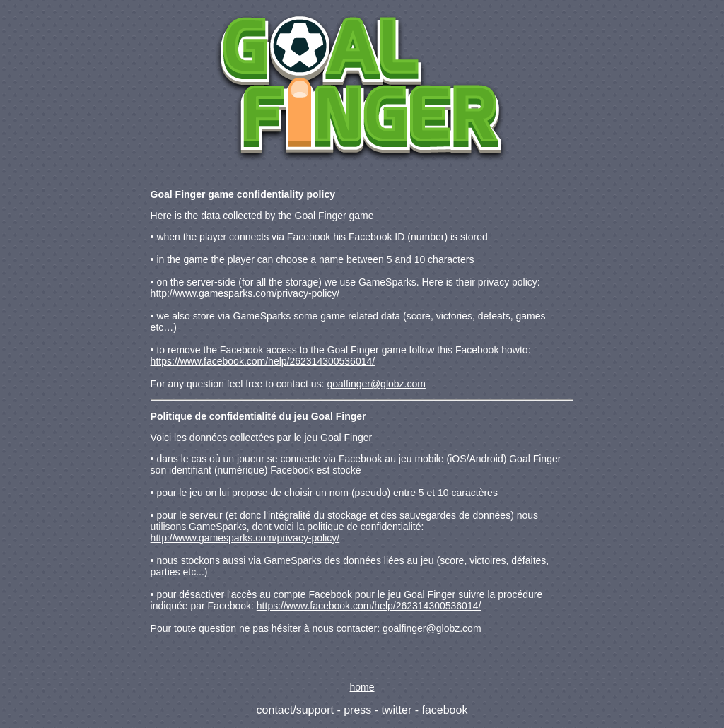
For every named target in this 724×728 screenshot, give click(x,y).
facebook (444, 710)
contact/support (295, 710)
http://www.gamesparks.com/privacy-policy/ (245, 293)
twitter (397, 710)
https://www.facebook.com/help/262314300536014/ (263, 361)
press (357, 710)
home (362, 687)
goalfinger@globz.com (376, 384)
